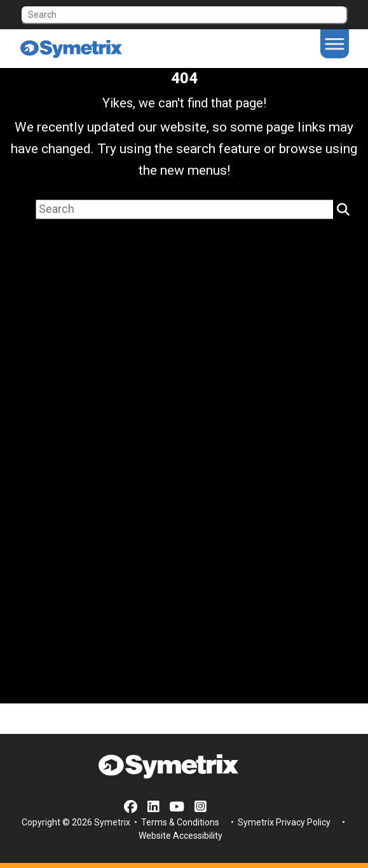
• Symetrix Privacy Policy (280, 822)
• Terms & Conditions (176, 822)
